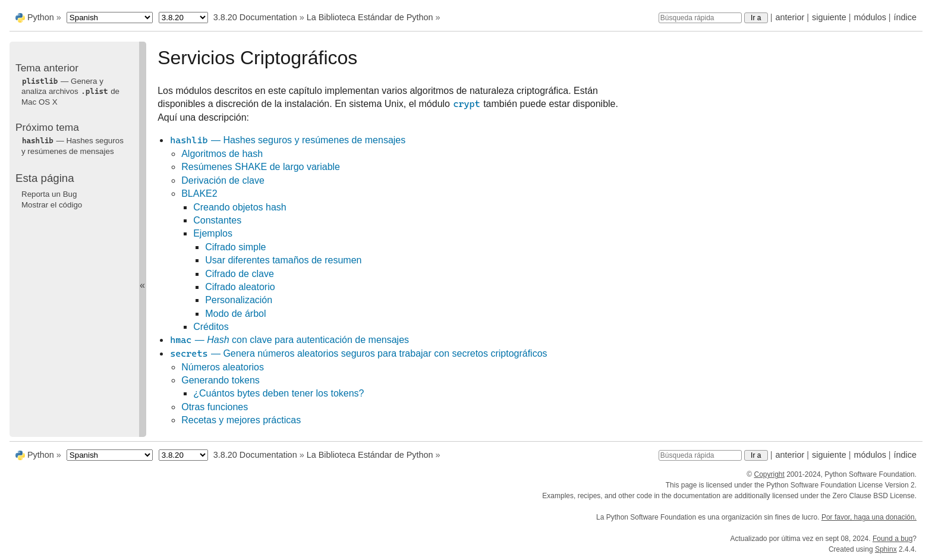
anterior (790, 17)
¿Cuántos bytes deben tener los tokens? (278, 393)
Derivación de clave (223, 180)
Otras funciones (215, 407)
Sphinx (886, 549)
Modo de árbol (235, 314)
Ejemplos (213, 233)
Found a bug (892, 539)
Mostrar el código (52, 205)
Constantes (217, 220)
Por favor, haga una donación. (869, 517)
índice (905, 17)
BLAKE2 (199, 194)
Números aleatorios (223, 367)
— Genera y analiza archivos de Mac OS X (70, 92)
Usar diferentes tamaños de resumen (283, 260)
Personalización (239, 300)
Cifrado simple (235, 247)
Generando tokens (221, 380)
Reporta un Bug (49, 194)
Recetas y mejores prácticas (241, 420)
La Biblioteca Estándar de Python (370, 17)
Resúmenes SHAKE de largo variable (261, 167)
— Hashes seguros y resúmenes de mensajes (287, 140)
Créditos (211, 327)
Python (41, 17)
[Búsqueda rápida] (700, 18)
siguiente (829, 17)
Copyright (769, 474)
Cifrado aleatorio (240, 287)
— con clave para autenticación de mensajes (289, 340)
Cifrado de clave (240, 274)
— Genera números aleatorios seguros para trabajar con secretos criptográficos (358, 353)
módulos (870, 17)
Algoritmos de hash (222, 154)
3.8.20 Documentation (255, 17)
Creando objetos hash (240, 207)
